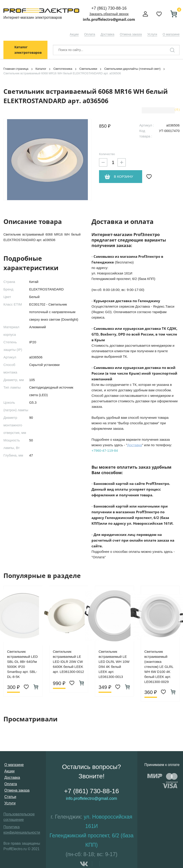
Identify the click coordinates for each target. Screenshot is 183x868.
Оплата (90, 34)
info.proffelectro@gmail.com (109, 19)
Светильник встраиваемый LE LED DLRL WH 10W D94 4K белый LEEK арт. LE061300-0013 (114, 664)
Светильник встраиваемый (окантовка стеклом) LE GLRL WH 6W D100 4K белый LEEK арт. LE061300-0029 (159, 667)
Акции (74, 34)
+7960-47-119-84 (105, 450)
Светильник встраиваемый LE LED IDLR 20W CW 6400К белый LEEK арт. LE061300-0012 (69, 662)
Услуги (152, 34)
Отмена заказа (131, 34)
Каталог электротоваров (28, 50)
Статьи (10, 797)
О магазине (171, 34)
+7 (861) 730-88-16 (109, 8)
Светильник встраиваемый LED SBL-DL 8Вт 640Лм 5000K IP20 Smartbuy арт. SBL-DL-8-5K (22, 664)
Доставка (107, 34)
